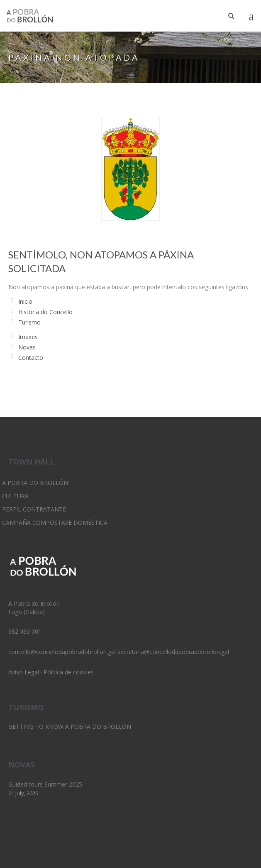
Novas (27, 347)
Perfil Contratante (34, 509)
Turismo (29, 322)
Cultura (15, 496)
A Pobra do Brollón (35, 483)
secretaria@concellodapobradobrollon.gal (173, 652)
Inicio (25, 301)
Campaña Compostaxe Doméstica (55, 523)
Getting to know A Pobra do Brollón (70, 727)
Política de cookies (69, 672)
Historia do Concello (45, 312)
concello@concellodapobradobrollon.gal (62, 652)
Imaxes (28, 337)
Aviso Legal (24, 672)
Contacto (31, 358)
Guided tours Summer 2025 (45, 784)
